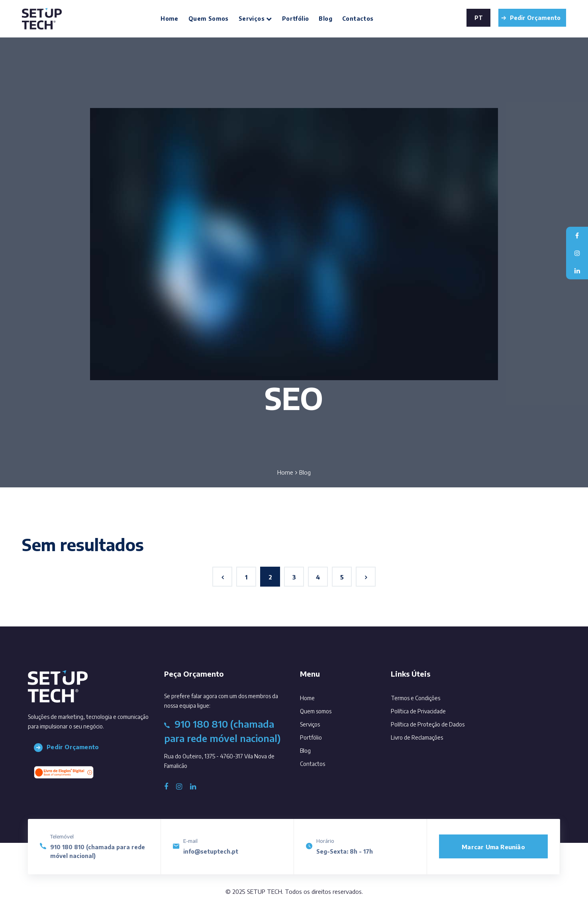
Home (170, 19)
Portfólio (296, 19)
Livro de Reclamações (417, 737)
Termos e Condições (416, 698)
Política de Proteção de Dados (428, 724)
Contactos (358, 19)
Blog (325, 19)
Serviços (255, 19)
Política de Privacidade (418, 711)
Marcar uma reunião (493, 847)
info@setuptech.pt (211, 851)
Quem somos (209, 19)
